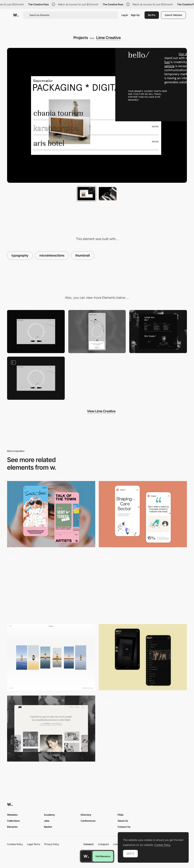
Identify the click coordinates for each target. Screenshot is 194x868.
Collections (13, 821)
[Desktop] (36, 332)
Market (48, 827)
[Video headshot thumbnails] (143, 729)
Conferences (88, 821)
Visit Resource (103, 856)
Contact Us (124, 827)
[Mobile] (97, 332)
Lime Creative (109, 38)
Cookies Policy (15, 844)
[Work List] (51, 586)
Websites (12, 815)
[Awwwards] (16, 15)
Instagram (104, 844)
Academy (49, 815)
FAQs (120, 815)
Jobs (47, 821)
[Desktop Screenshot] (158, 332)
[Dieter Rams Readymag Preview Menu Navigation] (143, 584)
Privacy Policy (52, 844)
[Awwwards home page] (86, 856)
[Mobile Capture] (51, 514)
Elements (12, 827)
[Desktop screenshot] (51, 729)
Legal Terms (34, 844)
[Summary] (51, 657)
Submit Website (173, 15)
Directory (86, 815)
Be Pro (152, 15)
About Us (123, 821)
